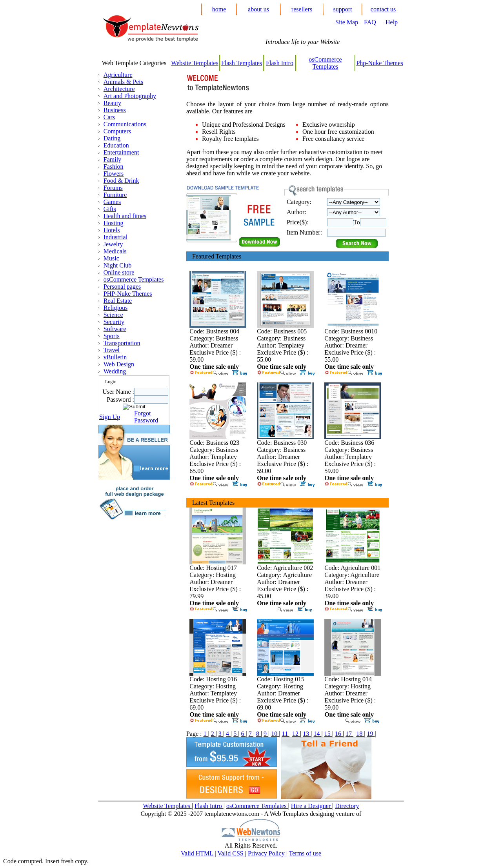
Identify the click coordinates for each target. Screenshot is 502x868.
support (343, 9)
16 (339, 734)
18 (360, 734)
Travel (112, 350)
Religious (115, 308)
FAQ (370, 22)
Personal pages (122, 287)
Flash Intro (280, 63)
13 (307, 734)
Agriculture (118, 75)
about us (258, 9)
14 (318, 734)
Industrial (115, 237)
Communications (125, 124)
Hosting (114, 223)
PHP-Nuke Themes (128, 294)
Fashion (114, 167)
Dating (112, 138)
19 (371, 734)
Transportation (122, 343)
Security (114, 322)
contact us (383, 9)
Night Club (118, 265)
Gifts (110, 209)
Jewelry (113, 244)
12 (296, 734)
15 (328, 734)
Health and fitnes (125, 216)
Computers (117, 131)
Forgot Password (146, 417)
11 (285, 734)
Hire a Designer (312, 806)
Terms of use (305, 853)
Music (111, 258)
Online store (119, 272)
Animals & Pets (123, 82)
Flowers (114, 174)
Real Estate (118, 301)
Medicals (115, 251)
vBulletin (115, 357)
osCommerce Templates (325, 63)
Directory (347, 806)
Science (113, 315)
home (219, 9)
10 (275, 734)
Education (116, 145)
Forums (113, 188)
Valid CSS (231, 853)
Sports (112, 336)
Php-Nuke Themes (379, 63)
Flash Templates (242, 63)
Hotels (112, 230)
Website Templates (195, 63)
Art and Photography (130, 96)
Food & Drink (121, 181)
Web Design (119, 364)
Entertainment (121, 152)
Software (115, 329)
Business (115, 110)
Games (112, 202)
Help (392, 22)
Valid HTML (198, 853)
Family (112, 159)
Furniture (115, 195)
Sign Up (110, 417)
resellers (302, 9)
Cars (109, 117)
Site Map (347, 22)
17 (349, 734)
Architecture (119, 89)
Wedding (115, 371)
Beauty (112, 103)
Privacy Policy (267, 853)
